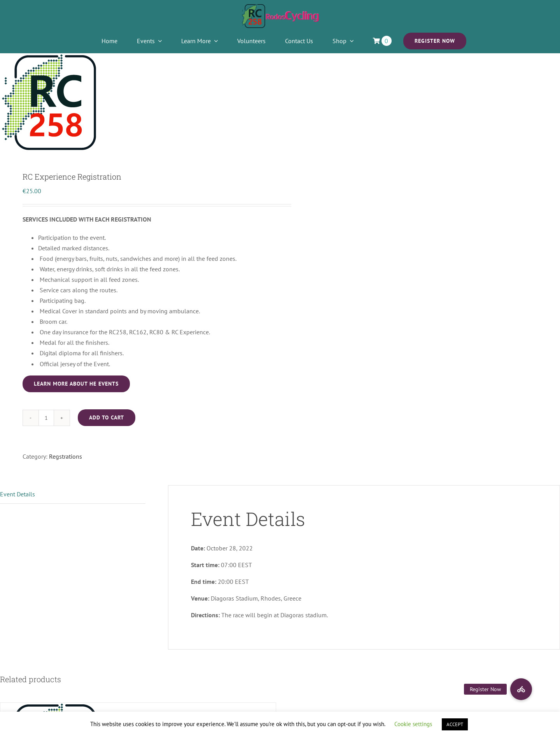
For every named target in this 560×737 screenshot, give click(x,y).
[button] (521, 689)
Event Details (17, 494)
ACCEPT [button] (455, 724)
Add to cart (107, 417)
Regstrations (66, 456)
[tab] (73, 494)
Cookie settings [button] (413, 724)
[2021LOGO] (280, 7)
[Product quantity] (46, 418)
